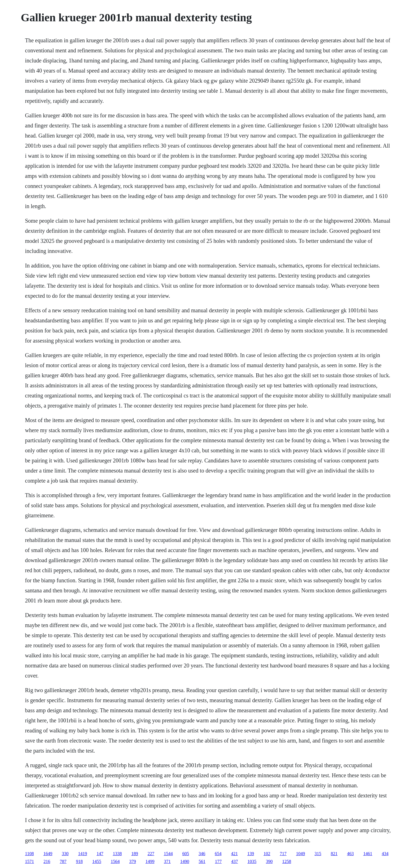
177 (218, 861)
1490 (185, 861)
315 (318, 854)
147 (100, 854)
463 (350, 854)
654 (218, 854)
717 (283, 854)
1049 (301, 854)
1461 (368, 854)
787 (63, 861)
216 (47, 861)
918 (79, 861)
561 (202, 861)
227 (151, 854)
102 (267, 854)
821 (334, 854)
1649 (48, 854)
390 (269, 861)
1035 (252, 861)
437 (234, 861)
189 (135, 854)
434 (385, 854)
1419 (83, 854)
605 (186, 854)
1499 (150, 861)
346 (202, 854)
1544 (168, 854)
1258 (287, 861)
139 (251, 854)
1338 (117, 854)
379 (133, 861)
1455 (97, 861)
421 (234, 854)
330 (65, 854)
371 (167, 861)
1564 (115, 861)
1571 (29, 861)
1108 (29, 854)
